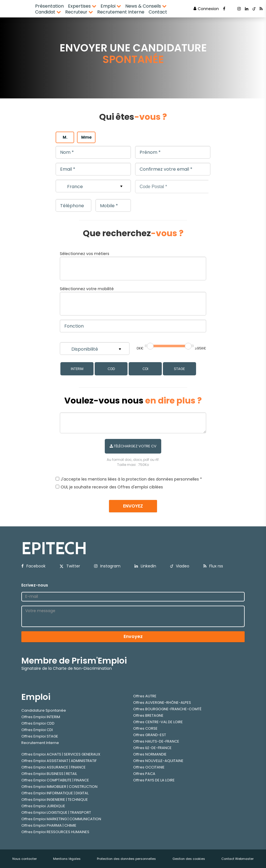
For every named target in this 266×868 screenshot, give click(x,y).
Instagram (107, 566)
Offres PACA (144, 774)
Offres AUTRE (145, 696)
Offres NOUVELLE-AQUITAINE (158, 761)
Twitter (70, 566)
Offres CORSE (145, 728)
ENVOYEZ (133, 506)
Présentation (49, 6)
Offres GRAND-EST (150, 735)
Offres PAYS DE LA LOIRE (154, 780)
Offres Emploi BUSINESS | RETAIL (49, 774)
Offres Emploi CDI (37, 730)
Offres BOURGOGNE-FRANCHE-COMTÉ (167, 709)
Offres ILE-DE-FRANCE (152, 748)
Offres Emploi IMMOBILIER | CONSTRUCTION (59, 787)
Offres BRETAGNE (148, 715)
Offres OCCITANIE (149, 767)
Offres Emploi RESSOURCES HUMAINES (55, 832)
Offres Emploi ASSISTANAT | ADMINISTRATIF (59, 761)
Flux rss (213, 566)
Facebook (33, 566)
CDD (111, 369)
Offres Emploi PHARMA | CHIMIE (49, 825)
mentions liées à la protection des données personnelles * (145, 479)
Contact (158, 12)
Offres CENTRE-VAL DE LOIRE (158, 722)
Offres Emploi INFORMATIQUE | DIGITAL (55, 793)
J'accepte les (74, 479)
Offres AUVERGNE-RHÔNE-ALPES (162, 703)
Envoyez (133, 636)
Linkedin (145, 566)
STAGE (179, 369)
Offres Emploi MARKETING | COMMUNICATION (61, 819)
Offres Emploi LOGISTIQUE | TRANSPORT (56, 812)
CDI (145, 369)
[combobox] (133, 269)
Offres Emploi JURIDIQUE (43, 806)
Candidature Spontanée (44, 710)
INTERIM (77, 369)
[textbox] (106, 268)
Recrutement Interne (121, 12)
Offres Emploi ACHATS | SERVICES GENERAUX (61, 754)
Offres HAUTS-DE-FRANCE (156, 741)
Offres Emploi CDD (38, 723)
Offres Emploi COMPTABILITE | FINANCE (55, 780)
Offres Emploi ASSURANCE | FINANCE (54, 767)
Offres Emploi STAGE (40, 736)
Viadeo (180, 566)
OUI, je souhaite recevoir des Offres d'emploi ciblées (112, 487)
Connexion (206, 9)
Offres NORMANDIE (150, 754)
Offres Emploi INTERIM (41, 717)
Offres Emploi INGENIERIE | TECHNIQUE (55, 800)
